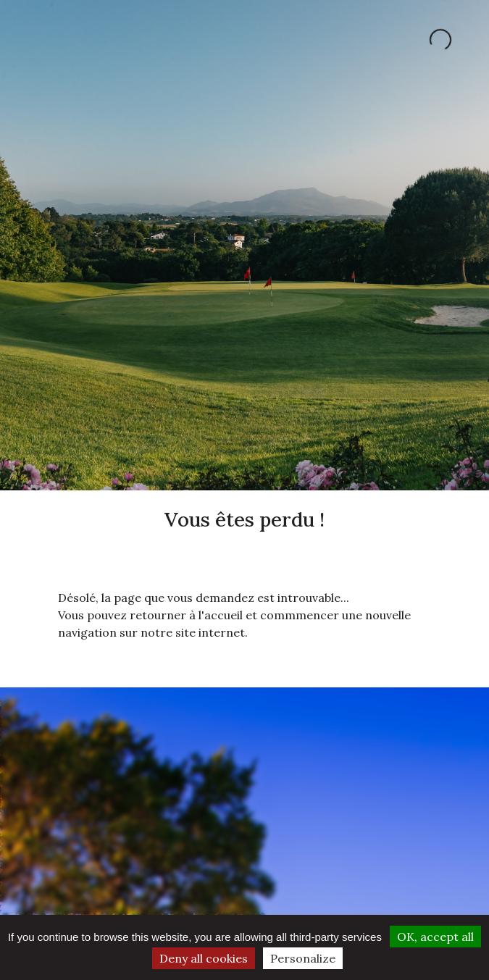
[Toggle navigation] (28, 40)
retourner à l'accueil (186, 615)
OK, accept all (435, 937)
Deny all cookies (204, 958)
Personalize (303, 958)
